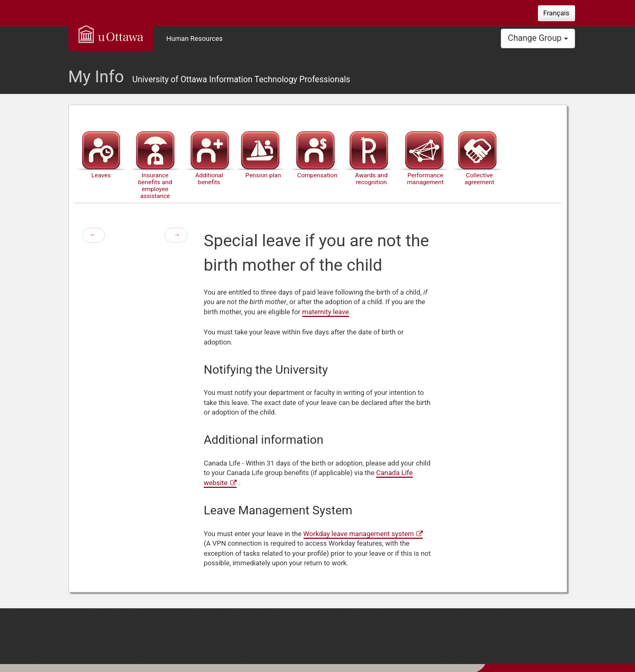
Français (556, 13)
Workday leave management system (359, 534)
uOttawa (111, 34)
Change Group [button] (538, 38)
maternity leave (326, 312)
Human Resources (195, 38)
